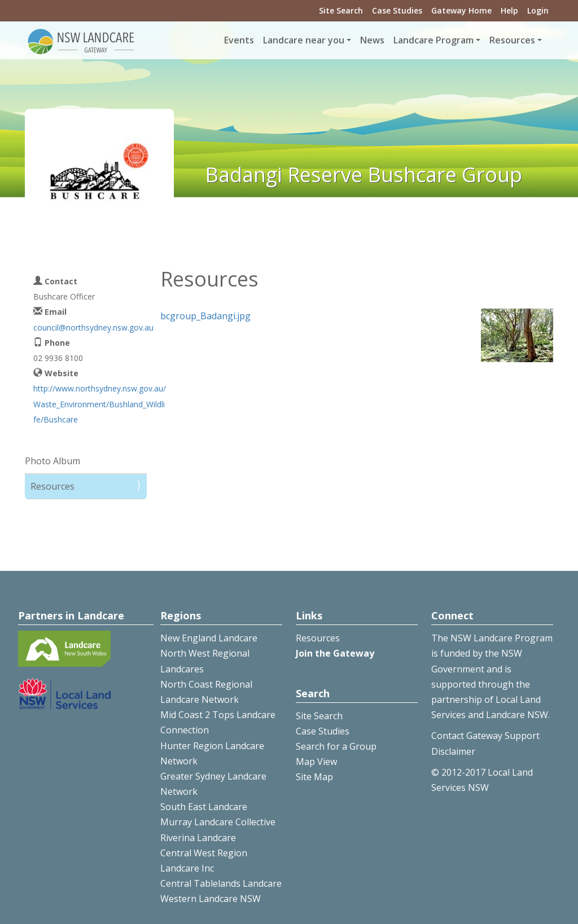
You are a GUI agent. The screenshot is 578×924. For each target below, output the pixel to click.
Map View (316, 762)
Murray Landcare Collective (218, 822)
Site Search (341, 10)
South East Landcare (204, 807)
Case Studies (397, 10)
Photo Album (52, 461)
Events (239, 40)
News (372, 40)
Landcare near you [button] (304, 40)
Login (538, 10)
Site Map (314, 777)
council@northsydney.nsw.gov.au (93, 327)
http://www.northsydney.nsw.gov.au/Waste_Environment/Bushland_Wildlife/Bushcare (100, 404)
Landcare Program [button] (433, 40)
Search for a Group (336, 746)
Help (509, 10)
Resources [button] (512, 40)
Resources (52, 486)
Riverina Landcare (198, 838)
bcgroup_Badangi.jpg (205, 316)
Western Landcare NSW (211, 899)
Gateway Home (461, 10)
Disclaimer (453, 751)
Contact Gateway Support (485, 736)
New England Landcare (209, 638)
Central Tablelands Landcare (221, 883)
